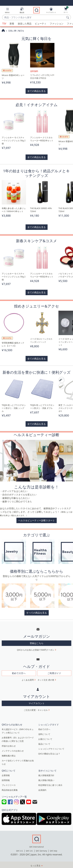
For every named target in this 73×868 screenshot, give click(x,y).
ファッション (57, 24)
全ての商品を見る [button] (37, 91)
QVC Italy (53, 851)
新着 (12, 24)
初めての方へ (44, 729)
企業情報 (6, 775)
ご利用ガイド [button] (54, 673)
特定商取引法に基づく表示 (50, 785)
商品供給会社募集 (10, 790)
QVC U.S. (20, 851)
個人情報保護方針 (46, 775)
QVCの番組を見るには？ (49, 754)
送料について (44, 734)
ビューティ (41, 24)
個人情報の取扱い (46, 780)
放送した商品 (25, 24)
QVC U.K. (29, 851)
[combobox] (34, 18)
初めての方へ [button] (19, 673)
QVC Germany (41, 851)
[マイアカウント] (51, 11)
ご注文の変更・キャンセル (36, 710)
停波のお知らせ (9, 746)
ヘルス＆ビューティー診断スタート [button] (37, 520)
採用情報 (6, 780)
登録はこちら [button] (37, 643)
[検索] (68, 17)
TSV (4, 24)
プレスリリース (9, 785)
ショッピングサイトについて (51, 749)
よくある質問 (28, 680)
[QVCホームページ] (3, 31)
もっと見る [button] (35, 865)
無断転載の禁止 (9, 756)
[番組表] (22, 11)
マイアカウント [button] (37, 703)
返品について (44, 744)
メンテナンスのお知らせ (13, 751)
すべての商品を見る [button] (37, 613)
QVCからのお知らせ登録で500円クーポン (36, 650)
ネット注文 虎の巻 (46, 680)
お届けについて (45, 739)
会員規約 (42, 790)
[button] (7, 11)
